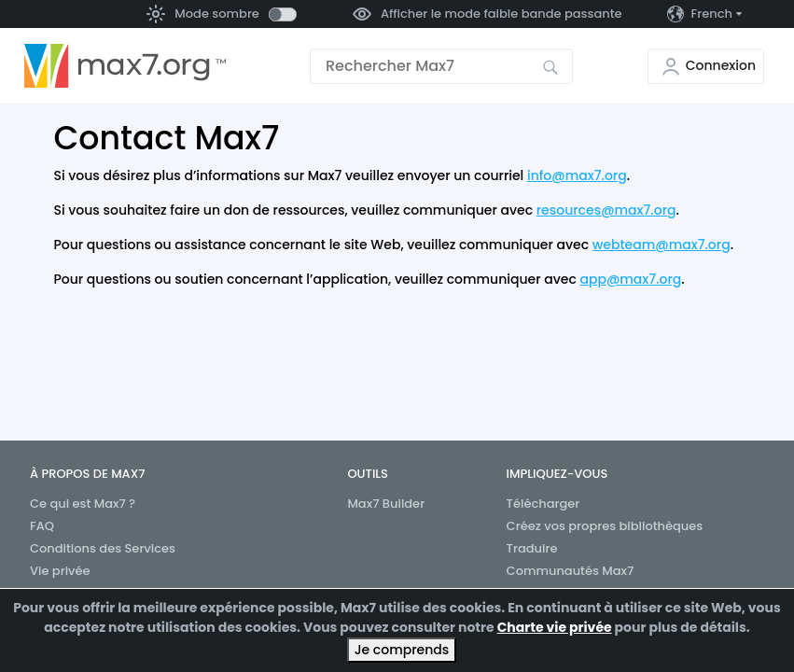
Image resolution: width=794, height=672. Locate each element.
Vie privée (60, 571)
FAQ (42, 526)
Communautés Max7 (571, 571)
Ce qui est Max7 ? (83, 504)
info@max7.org (577, 175)
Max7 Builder (386, 504)
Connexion (721, 65)
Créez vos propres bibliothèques (605, 526)
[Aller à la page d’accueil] (125, 66)
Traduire (532, 548)
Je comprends (402, 650)
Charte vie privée (555, 627)
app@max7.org (630, 279)
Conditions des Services (103, 548)
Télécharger (543, 504)
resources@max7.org (606, 210)
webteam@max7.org (662, 245)
